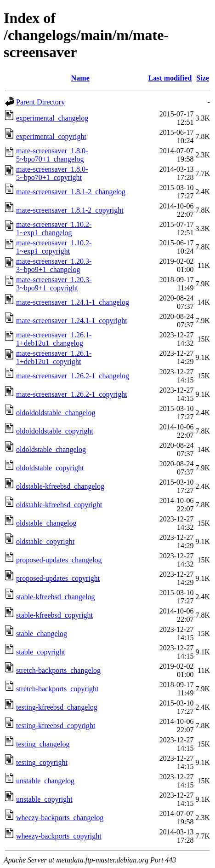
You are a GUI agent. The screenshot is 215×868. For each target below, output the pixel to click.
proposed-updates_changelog (59, 560)
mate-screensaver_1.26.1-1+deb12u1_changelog (54, 339)
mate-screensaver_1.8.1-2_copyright (70, 210)
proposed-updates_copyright (58, 578)
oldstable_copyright (45, 541)
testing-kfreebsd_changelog (57, 707)
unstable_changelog (45, 781)
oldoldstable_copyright (50, 468)
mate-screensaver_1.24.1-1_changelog (73, 302)
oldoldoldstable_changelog (56, 413)
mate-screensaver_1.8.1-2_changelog (71, 192)
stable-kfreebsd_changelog (55, 597)
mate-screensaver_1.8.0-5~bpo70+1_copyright (52, 173)
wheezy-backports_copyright (59, 836)
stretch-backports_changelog (58, 670)
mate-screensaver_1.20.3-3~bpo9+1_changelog (54, 265)
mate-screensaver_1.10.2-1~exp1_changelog (54, 229)
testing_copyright (42, 762)
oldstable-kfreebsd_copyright (59, 505)
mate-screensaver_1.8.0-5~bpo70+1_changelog (52, 155)
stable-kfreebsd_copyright (54, 615)
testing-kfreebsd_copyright (56, 726)
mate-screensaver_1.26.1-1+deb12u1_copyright (54, 357)
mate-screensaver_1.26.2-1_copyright (72, 394)
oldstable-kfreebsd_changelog (60, 486)
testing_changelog (43, 744)
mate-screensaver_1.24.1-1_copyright (72, 321)
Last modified (170, 78)
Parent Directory (40, 102)
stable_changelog (42, 634)
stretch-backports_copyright (57, 689)
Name (80, 78)
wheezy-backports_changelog (60, 818)
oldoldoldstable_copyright (55, 431)
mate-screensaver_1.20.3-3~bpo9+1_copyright (54, 284)
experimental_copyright (51, 136)
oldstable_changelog (46, 523)
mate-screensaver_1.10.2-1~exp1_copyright (54, 247)
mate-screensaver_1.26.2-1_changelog (73, 376)
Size (203, 78)
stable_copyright (41, 652)
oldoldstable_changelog (51, 449)
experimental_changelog (52, 118)
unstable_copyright (44, 799)
